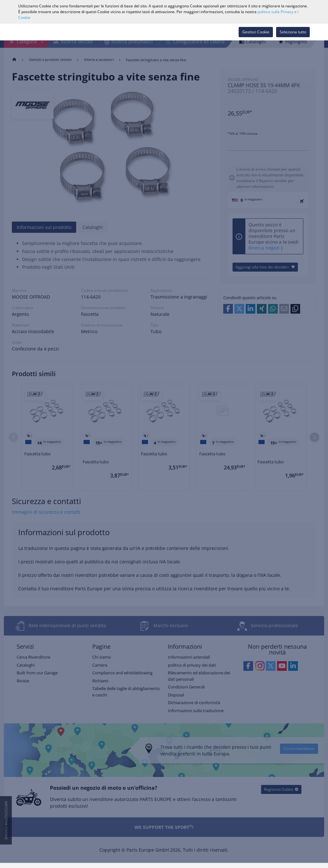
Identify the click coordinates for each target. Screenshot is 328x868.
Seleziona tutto (293, 32)
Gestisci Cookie (256, 32)
